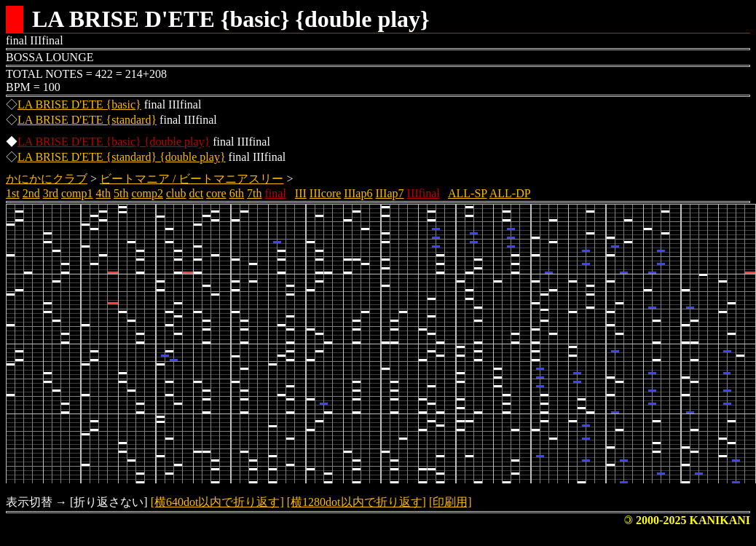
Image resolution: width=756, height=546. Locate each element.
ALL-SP (468, 193)
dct (197, 193)
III (301, 193)
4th (103, 193)
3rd (51, 193)
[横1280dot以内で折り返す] (357, 502)
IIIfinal (424, 193)
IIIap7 (389, 193)
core (216, 193)
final (276, 193)
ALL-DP (510, 193)
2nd (31, 193)
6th (237, 193)
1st (13, 193)
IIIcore (326, 193)
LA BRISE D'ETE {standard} (87, 120)
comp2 (147, 193)
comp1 (77, 193)
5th (121, 193)
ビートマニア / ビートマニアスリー (192, 179)
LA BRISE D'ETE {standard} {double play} (122, 157)
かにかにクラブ (47, 179)
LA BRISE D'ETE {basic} (79, 104)
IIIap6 (358, 193)
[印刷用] (450, 502)
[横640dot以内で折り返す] (217, 502)
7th (254, 193)
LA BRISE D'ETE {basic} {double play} (114, 142)
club (176, 193)
